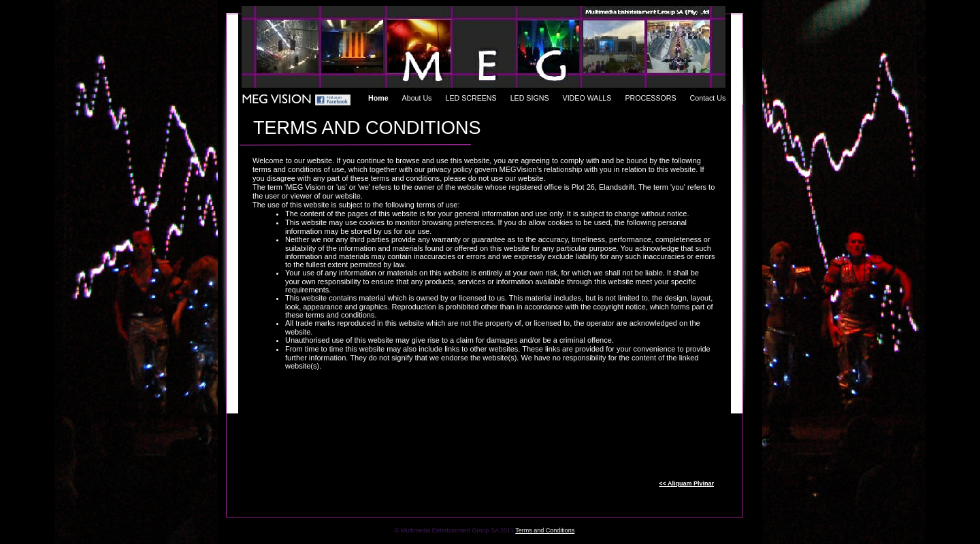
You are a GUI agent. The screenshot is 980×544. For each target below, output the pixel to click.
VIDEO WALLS (587, 98)
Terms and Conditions (545, 530)
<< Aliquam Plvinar (686, 483)
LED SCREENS (471, 98)
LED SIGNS (530, 98)
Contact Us (708, 98)
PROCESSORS (650, 98)
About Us (417, 98)
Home (378, 98)
